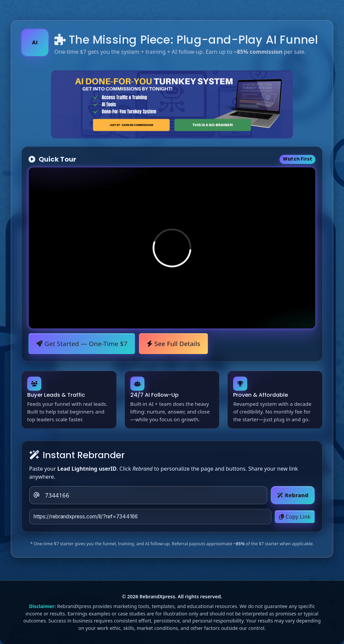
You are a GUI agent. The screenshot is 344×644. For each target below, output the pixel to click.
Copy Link (295, 517)
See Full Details (174, 344)
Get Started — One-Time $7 (82, 344)
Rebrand (293, 495)
